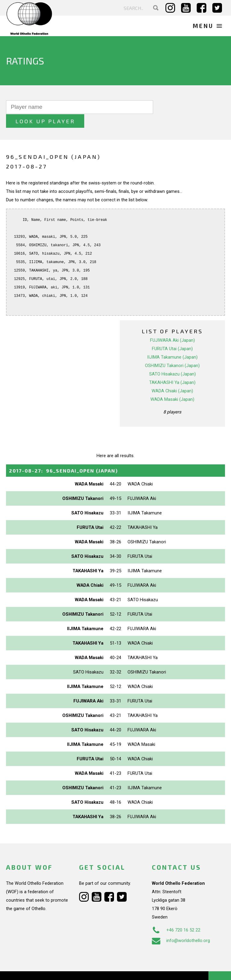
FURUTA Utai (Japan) (172, 335)
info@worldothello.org (181, 927)
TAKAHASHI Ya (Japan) (172, 368)
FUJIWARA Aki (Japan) (172, 326)
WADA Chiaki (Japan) (172, 377)
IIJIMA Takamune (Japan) (172, 343)
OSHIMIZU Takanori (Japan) (172, 351)
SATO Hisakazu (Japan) (172, 360)
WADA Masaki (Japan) (172, 385)
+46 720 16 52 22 (176, 916)
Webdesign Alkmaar (43, 969)
